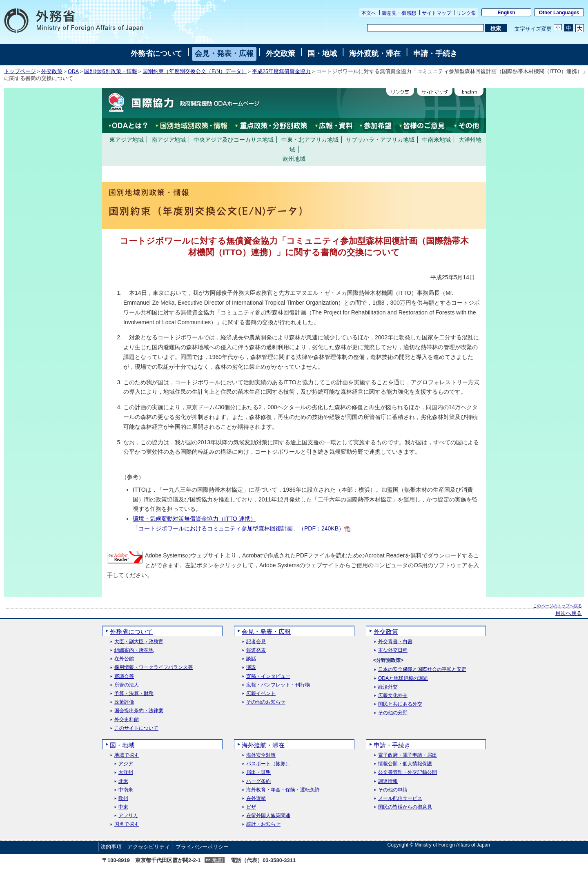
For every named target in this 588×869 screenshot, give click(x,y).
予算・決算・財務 (134, 694)
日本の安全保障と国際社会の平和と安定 (422, 670)
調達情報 (388, 781)
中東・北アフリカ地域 (310, 140)
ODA (73, 71)
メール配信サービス (400, 799)
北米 (123, 781)
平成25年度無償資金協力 (281, 71)
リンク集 (466, 13)
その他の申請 (393, 790)
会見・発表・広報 (224, 53)
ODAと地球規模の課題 (403, 678)
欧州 (123, 799)
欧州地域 (294, 159)
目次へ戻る (569, 613)
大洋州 (126, 772)
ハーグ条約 (258, 781)
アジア (126, 764)
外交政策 (281, 53)
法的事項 (111, 847)
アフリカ (128, 816)
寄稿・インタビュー (268, 676)
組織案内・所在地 (134, 650)
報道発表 (256, 650)
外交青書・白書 (395, 642)
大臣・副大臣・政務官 (139, 642)
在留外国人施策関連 (268, 816)
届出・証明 (258, 772)
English (507, 13)
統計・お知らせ (263, 824)
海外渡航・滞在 (375, 53)
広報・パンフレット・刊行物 (278, 685)
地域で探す (127, 755)
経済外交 (388, 687)
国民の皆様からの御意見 (405, 807)
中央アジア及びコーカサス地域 (234, 140)
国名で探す (127, 824)
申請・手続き (435, 53)
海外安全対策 (261, 755)
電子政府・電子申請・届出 (408, 755)
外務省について (156, 53)
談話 (251, 659)
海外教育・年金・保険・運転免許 (283, 790)
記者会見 (256, 642)
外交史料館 (127, 720)
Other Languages (559, 13)
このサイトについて (136, 728)
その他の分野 (393, 713)
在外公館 (124, 659)
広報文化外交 (393, 696)
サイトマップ (437, 13)
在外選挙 (256, 799)
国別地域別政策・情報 (111, 71)
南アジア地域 (169, 140)
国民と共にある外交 (400, 704)
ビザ (251, 807)
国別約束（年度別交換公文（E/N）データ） (195, 71)
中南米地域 (437, 140)
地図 (218, 860)
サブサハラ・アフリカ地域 (380, 140)
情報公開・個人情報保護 (405, 764)
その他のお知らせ (266, 702)
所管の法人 (127, 685)
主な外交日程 (393, 650)
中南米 (126, 790)
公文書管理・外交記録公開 (408, 772)
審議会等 (124, 676)
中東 (123, 807)
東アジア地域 (127, 140)
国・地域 (322, 53)
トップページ (20, 71)
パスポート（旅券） (268, 764)
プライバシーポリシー (202, 847)
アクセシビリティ (149, 847)
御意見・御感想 (399, 13)
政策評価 (124, 702)
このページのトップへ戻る (557, 606)
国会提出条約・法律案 (139, 711)
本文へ (369, 13)
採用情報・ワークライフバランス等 (154, 667)
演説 (251, 667)
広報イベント (261, 694)
